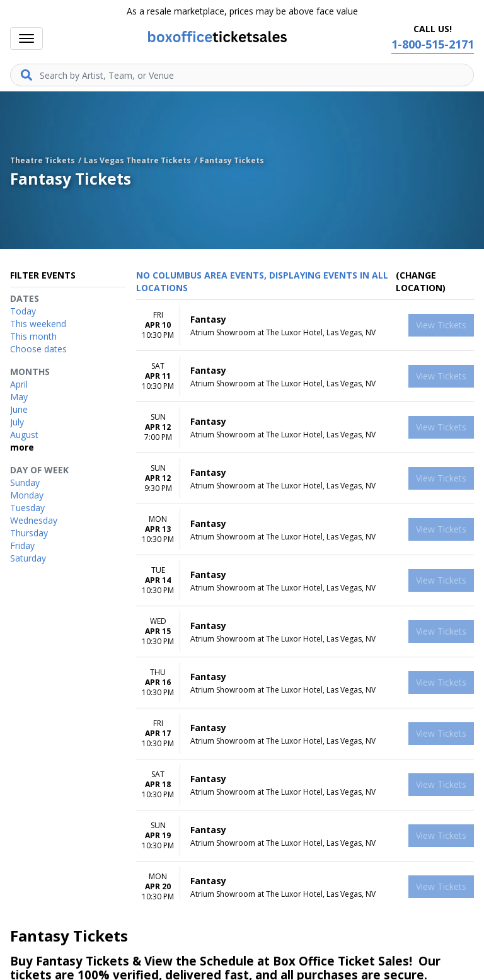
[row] (305, 326)
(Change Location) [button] (421, 281)
